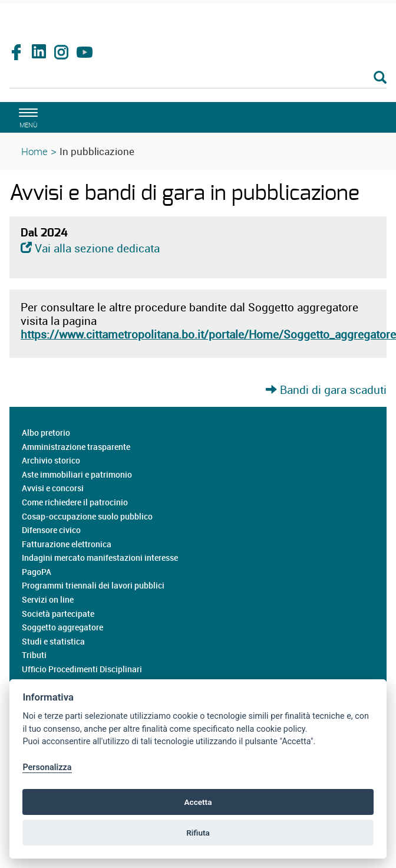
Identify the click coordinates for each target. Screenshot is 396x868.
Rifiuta (198, 833)
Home (34, 151)
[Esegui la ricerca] (380, 78)
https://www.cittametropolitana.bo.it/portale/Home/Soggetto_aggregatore (208, 334)
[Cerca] (198, 78)
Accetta (198, 802)
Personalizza (47, 767)
